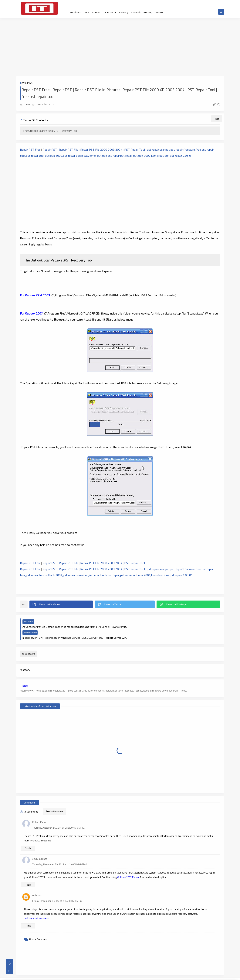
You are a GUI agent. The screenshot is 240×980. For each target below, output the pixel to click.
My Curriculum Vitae (128, 3)
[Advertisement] (120, 48)
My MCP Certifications (152, 3)
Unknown (37, 885)
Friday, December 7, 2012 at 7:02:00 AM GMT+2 (57, 891)
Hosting (148, 12)
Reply (28, 838)
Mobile (159, 12)
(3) (217, 105)
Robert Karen (39, 812)
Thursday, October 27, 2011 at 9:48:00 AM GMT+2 (58, 817)
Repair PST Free (30, 150)
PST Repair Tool (135, 564)
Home (71, 3)
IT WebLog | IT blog (48, 975)
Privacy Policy (109, 3)
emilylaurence (40, 848)
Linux (86, 12)
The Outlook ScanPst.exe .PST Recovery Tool (50, 131)
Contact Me (94, 3)
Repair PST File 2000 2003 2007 (101, 150)
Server (96, 12)
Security (123, 12)
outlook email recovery (36, 908)
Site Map (81, 3)
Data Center (109, 12)
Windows (75, 12)
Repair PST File (68, 150)
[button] (61, 605)
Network (136, 12)
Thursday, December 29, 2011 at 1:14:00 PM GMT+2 (60, 854)
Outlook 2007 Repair (128, 867)
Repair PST (50, 150)
